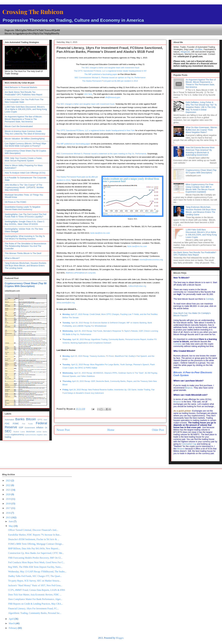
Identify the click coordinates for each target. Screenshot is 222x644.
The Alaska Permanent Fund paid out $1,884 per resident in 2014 (110, 81)
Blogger (120, 638)
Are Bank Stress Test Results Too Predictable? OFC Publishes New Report (24, 93)
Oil (46, 428)
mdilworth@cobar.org (137, 286)
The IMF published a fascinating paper (101, 74)
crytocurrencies (30, 435)
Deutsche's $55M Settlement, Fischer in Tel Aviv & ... (34, 539)
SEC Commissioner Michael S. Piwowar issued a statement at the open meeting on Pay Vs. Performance (101, 154)
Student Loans (19, 432)
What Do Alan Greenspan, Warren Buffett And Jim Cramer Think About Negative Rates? (201, 130)
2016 (9, 513)
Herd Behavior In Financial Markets (21, 87)
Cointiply (210, 299)
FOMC (16, 424)
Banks (20, 419)
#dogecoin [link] (185, 52)
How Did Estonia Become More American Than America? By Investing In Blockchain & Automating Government (200, 151)
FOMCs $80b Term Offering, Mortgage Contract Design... (36, 544)
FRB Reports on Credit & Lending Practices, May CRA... (36, 604)
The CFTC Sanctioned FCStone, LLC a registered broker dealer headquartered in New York (96, 130)
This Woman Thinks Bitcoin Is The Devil (23, 253)
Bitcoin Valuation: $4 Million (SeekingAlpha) (25, 139)
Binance (189, 388)
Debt (45, 420)
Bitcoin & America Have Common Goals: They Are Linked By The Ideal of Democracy (25, 132)
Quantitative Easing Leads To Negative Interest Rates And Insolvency (23, 208)
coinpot (7, 435)
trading (8, 437)
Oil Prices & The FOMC (16, 202)
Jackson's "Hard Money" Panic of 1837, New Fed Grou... (35, 585)
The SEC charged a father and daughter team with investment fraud (110, 68)
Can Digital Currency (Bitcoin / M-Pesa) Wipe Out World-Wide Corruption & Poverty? (25, 145)
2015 (9, 517)
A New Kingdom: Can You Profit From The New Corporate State (24, 101)
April (12, 619)
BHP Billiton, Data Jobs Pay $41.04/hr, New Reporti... (34, 548)
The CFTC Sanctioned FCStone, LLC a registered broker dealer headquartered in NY (110, 71)
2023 (9, 480)
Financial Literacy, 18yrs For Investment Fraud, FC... (33, 608)
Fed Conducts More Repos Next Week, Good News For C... (36, 562)
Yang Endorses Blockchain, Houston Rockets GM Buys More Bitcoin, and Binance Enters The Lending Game (26, 266)
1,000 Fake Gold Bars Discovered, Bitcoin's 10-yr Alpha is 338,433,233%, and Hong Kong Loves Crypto (26, 109)
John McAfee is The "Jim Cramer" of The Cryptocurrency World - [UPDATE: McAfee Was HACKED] (24, 187)
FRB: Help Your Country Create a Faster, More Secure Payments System (24, 159)
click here (88, 94)
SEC (8, 431)
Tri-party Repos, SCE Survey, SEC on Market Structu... (35, 581)
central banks (42, 432)
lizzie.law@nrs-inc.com (100, 233)
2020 (9, 494)
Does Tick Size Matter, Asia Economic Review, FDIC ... (35, 595)
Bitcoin (31, 419)
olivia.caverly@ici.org (66, 303)
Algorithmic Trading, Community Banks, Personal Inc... (35, 613)
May (11, 526)
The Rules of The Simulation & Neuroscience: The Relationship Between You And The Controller (26, 246)
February (13, 628)
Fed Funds (27, 424)
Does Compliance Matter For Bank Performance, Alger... (35, 599)
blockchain (31, 432)
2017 (9, 508)
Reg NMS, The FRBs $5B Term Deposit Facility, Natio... (35, 567)
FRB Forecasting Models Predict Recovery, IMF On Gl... (35, 558)
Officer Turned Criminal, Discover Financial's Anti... (33, 530)
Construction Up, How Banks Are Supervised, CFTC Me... (36, 553)
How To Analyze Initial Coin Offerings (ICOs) (25, 173)
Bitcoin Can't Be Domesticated (19, 126)
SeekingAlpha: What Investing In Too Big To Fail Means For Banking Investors (25, 237)
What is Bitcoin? (12, 258)
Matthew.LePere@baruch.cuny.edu (81, 273)
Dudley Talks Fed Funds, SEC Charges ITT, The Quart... (35, 576)
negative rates (42, 435)
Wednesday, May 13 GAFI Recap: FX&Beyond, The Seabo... (37, 572)
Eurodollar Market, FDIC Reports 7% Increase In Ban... (35, 535)
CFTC (40, 420)
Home (111, 430)
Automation (9, 420)
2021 (9, 490)
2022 (9, 485)
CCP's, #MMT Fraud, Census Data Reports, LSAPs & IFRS (37, 590)
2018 (9, 504)
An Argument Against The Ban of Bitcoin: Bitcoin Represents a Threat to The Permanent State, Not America (23, 119)
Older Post (158, 430)
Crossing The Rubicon (33, 12)
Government (30, 428)
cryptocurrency (17, 434)
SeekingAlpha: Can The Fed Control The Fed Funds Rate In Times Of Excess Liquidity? (25, 216)
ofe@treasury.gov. (113, 97)
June (11, 521)
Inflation (40, 428)
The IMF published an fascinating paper (73, 144)
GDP (21, 428)
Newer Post (63, 430)
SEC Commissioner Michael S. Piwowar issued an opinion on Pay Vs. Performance (110, 78)
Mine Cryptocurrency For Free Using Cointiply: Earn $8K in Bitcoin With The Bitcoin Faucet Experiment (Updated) (200, 188)
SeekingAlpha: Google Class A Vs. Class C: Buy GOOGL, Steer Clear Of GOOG (25, 223)
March (12, 623)
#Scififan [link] (198, 49)
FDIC (7, 424)
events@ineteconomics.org (151, 260)
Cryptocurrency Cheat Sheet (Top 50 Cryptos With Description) (26, 285)
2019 (9, 499)
